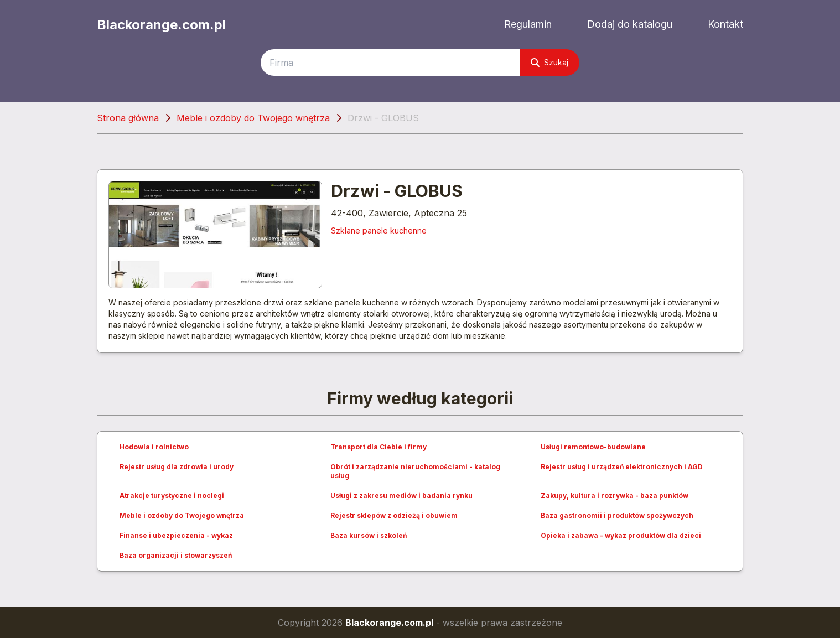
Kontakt (725, 24)
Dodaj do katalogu (630, 24)
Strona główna (128, 118)
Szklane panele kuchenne (379, 230)
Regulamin (528, 24)
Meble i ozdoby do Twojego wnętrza (253, 118)
